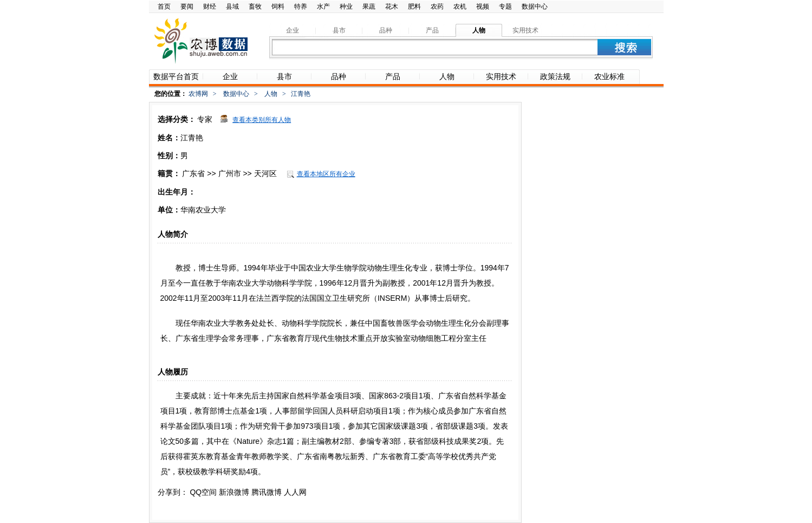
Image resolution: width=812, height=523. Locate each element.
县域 (232, 7)
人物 (271, 94)
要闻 (187, 7)
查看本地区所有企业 (326, 174)
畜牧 (255, 7)
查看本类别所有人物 (262, 120)
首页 (164, 7)
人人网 (295, 492)
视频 (483, 7)
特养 (301, 7)
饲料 (278, 7)
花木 (392, 7)
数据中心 (535, 7)
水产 (323, 7)
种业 (346, 7)
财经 (210, 7)
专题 (505, 7)
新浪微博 (234, 492)
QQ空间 (203, 492)
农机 (460, 7)
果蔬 (369, 7)
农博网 (198, 94)
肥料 (414, 7)
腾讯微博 (267, 492)
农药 (437, 7)
